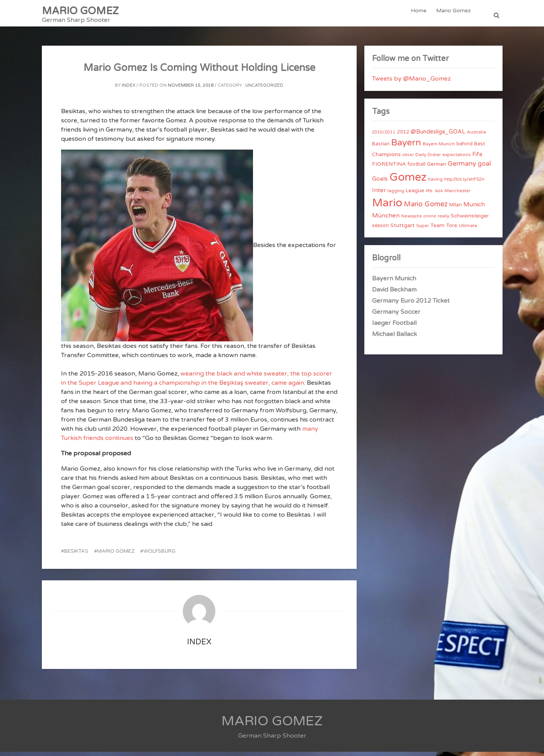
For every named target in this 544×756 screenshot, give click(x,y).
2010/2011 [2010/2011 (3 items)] (384, 136)
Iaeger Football (394, 327)
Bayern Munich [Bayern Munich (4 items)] (439, 148)
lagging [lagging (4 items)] (396, 195)
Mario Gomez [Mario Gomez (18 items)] (426, 208)
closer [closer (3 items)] (408, 159)
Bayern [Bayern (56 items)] (406, 147)
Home (421, 15)
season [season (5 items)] (380, 230)
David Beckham (394, 294)
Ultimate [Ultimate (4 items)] (468, 230)
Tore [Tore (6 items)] (452, 230)
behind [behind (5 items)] (465, 148)
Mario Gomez (454, 15)
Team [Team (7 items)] (437, 230)
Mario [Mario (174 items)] (387, 207)
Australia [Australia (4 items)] (476, 136)
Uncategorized (264, 90)
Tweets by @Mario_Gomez (411, 83)
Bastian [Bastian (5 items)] (381, 148)
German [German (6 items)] (437, 168)
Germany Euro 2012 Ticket (411, 305)
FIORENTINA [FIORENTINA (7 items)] (389, 168)
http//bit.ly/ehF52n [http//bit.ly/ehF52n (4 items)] (464, 183)
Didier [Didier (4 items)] (434, 159)
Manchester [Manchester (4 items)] (457, 195)
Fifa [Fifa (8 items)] (477, 159)
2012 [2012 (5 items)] (403, 136)
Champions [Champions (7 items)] (386, 159)
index (128, 90)
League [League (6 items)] (415, 195)
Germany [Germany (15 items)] (462, 168)
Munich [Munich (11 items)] (474, 209)
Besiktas (76, 555)
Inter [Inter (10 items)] (379, 194)
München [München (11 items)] (386, 220)
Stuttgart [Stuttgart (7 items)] (403, 230)
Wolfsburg (159, 555)
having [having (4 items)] (435, 183)
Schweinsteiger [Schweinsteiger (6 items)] (470, 220)
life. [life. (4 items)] (430, 195)
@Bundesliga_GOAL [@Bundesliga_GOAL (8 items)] (438, 136)
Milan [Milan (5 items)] (456, 209)
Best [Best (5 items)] (480, 148)
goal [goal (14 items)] (484, 168)
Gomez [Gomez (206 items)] (408, 181)
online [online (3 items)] (430, 220)
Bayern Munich (394, 283)
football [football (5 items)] (416, 168)
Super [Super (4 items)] (422, 230)
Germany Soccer (396, 316)
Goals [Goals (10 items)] (380, 183)
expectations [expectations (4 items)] (456, 159)
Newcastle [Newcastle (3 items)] (412, 220)
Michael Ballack (394, 338)
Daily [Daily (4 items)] (421, 159)
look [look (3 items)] (439, 195)
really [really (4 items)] (443, 220)
